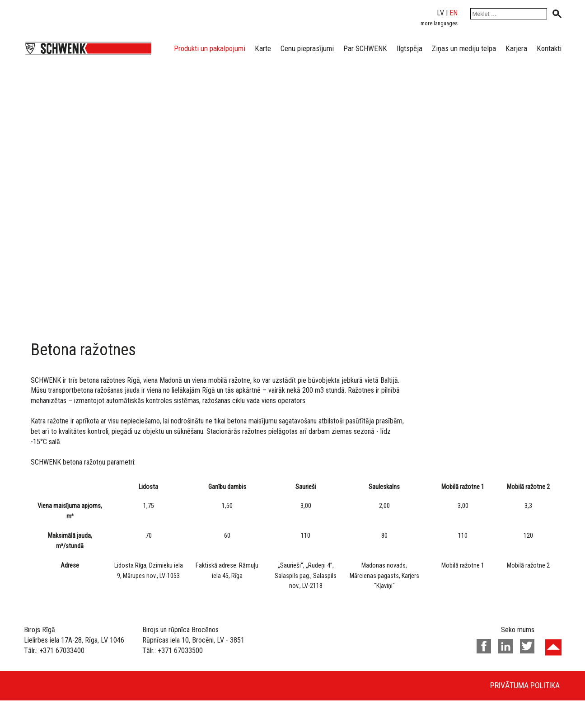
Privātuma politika (525, 685)
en (454, 13)
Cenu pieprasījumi (307, 48)
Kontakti (549, 48)
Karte (263, 48)
